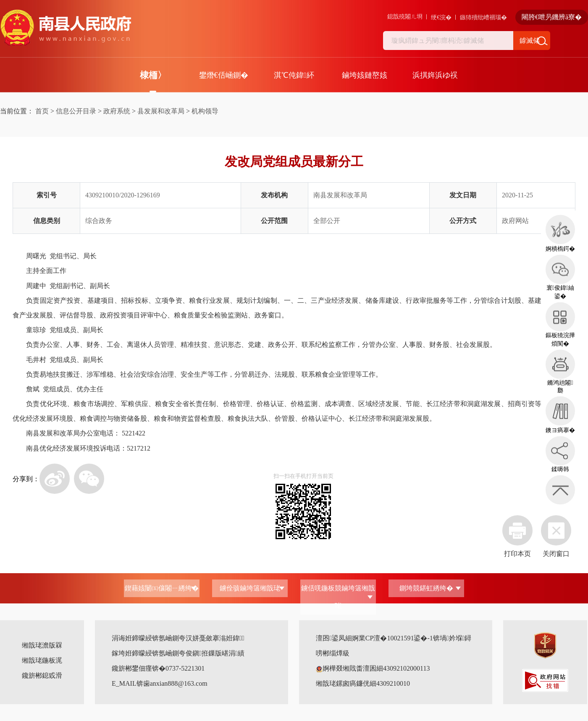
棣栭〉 (153, 75)
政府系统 (117, 111)
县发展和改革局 (161, 111)
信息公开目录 (76, 111)
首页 (42, 111)
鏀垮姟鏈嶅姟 (365, 75)
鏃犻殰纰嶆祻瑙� (483, 17)
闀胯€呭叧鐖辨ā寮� (552, 17)
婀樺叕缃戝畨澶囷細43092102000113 (373, 668)
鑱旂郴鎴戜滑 (42, 675)
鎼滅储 (530, 41)
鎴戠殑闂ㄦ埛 (405, 17)
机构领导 (205, 111)
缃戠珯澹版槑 (42, 645)
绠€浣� (441, 17)
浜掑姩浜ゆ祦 (435, 75)
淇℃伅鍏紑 (294, 75)
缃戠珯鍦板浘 (42, 660)
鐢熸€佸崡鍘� (224, 75)
